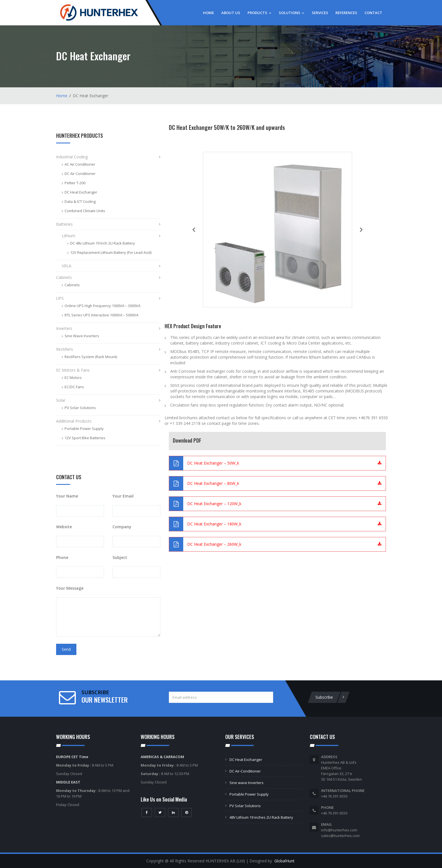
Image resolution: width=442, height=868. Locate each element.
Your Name (67, 496)
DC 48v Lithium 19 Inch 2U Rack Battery (103, 243)
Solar (61, 400)
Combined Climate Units (85, 211)
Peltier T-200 (75, 183)
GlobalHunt (284, 861)
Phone (62, 557)
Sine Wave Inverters (82, 336)
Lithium (68, 236)
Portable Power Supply (84, 429)
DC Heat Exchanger (81, 192)
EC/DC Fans (74, 387)
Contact (373, 13)
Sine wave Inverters (247, 783)
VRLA (67, 266)
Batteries (64, 224)
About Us (231, 13)
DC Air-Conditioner (245, 771)
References (346, 13)
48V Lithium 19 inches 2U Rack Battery (261, 817)
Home (208, 13)
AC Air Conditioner (80, 164)
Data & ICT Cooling (80, 201)
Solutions (292, 13)
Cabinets (64, 277)
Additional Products (74, 421)
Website (64, 527)
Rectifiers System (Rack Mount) (91, 357)
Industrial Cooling (72, 157)
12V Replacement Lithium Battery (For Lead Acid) (111, 252)
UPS (60, 298)
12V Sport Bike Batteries (85, 438)
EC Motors (73, 378)
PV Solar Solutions (80, 408)
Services (320, 13)
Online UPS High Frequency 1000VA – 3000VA (102, 306)
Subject (120, 557)
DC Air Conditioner (80, 174)
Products (259, 13)
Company (122, 527)
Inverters (64, 328)
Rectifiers (65, 349)
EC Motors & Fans (73, 370)
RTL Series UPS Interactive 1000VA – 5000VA (101, 315)
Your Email (123, 496)
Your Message (70, 588)
